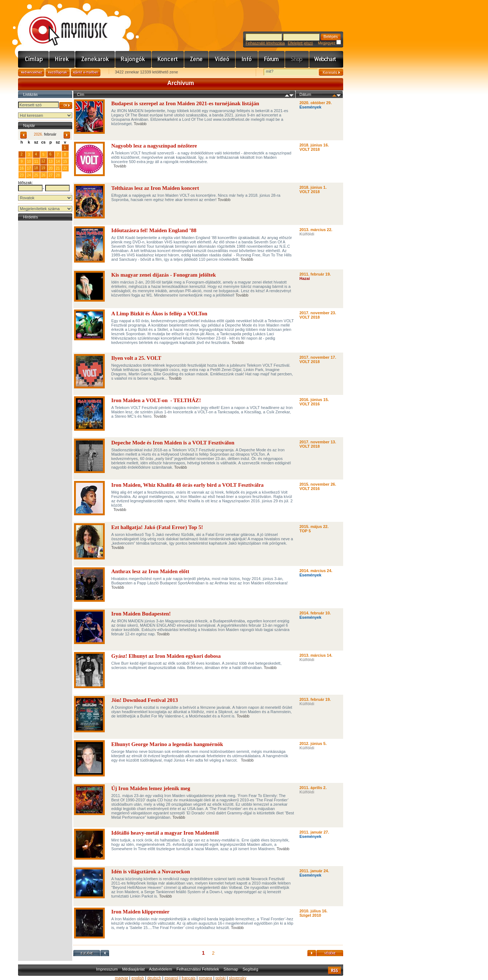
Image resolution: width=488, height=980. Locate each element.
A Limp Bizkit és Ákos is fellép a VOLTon (159, 314)
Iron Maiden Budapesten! (141, 614)
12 (43, 161)
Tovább (140, 124)
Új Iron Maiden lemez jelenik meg (151, 788)
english (138, 978)
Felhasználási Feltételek (198, 969)
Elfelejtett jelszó (300, 43)
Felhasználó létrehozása (265, 43)
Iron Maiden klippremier (140, 912)
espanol (171, 978)
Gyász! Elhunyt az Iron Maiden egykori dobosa (166, 656)
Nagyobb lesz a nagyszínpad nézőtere (154, 146)
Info (247, 59)
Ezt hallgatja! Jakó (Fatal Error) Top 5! (157, 527)
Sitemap (231, 969)
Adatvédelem (160, 969)
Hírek (62, 59)
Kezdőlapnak (58, 73)
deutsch (154, 978)
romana (205, 978)
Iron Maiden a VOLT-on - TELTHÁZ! (156, 400)
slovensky (238, 978)
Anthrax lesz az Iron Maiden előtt (150, 571)
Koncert (168, 59)
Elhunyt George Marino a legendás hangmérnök (167, 744)
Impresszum (107, 969)
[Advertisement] (45, 331)
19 (43, 168)
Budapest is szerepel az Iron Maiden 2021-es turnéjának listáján (185, 103)
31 (58, 147)
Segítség (250, 969)
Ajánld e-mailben (86, 73)
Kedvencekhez (31, 73)
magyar (122, 978)
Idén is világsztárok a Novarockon (151, 872)
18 (36, 168)
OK (66, 105)
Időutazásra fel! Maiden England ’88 (154, 230)
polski (220, 978)
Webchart (326, 59)
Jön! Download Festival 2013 (145, 700)
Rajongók (133, 59)
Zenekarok (95, 59)
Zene (197, 59)
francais (189, 978)
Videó (222, 59)
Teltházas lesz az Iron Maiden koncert (155, 188)
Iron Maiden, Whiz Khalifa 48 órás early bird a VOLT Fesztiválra (187, 485)
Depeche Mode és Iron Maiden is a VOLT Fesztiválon (173, 443)
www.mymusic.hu (62, 24)
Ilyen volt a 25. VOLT (136, 358)
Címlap (34, 59)
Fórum (272, 59)
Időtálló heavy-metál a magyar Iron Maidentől (165, 833)
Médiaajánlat (133, 969)
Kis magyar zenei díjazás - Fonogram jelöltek (164, 275)
